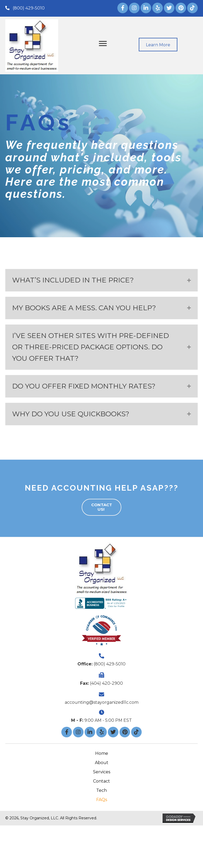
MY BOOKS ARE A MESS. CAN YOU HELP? (85, 308)
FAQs (102, 800)
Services (102, 772)
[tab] (101, 280)
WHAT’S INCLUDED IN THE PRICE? (74, 280)
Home (102, 753)
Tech (101, 790)
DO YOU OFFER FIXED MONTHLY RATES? (85, 386)
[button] (25, 8)
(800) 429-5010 (110, 664)
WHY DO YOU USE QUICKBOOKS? (71, 414)
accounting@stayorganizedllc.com (102, 702)
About (102, 763)
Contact (101, 781)
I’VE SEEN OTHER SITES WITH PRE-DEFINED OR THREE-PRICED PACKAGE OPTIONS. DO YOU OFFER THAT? (91, 347)
